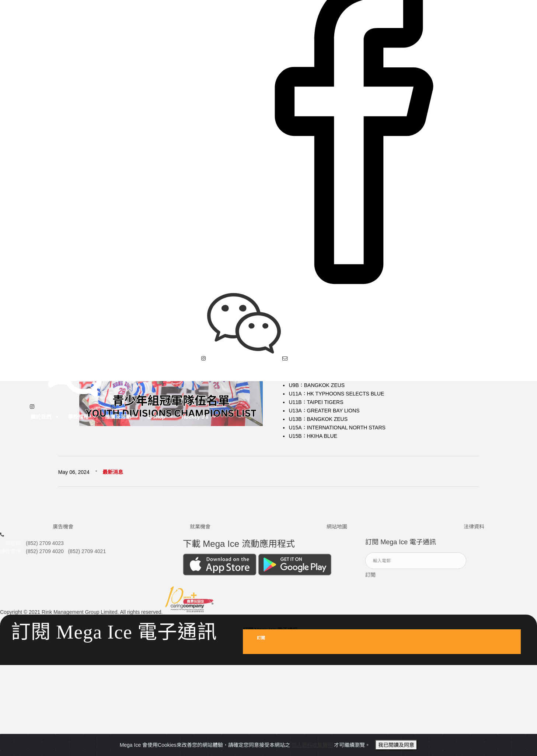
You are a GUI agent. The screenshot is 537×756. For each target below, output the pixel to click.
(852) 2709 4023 (45, 546)
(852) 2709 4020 (45, 555)
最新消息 (113, 472)
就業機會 (200, 530)
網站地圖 (337, 530)
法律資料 (474, 530)
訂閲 (370, 578)
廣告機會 (63, 530)
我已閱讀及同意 (396, 745)
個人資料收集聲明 (312, 745)
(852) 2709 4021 (87, 555)
